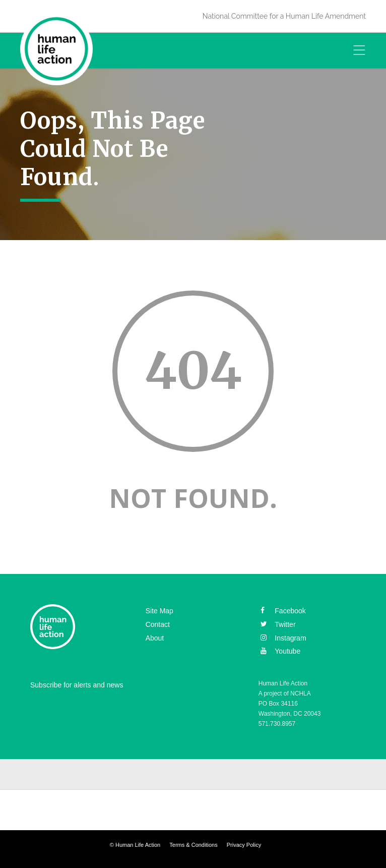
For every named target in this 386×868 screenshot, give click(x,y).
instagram (283, 638)
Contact (158, 624)
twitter (278, 624)
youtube (280, 651)
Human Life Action (138, 845)
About (155, 638)
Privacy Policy (244, 845)
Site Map (159, 611)
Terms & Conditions (193, 845)
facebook (283, 611)
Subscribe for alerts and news (77, 685)
